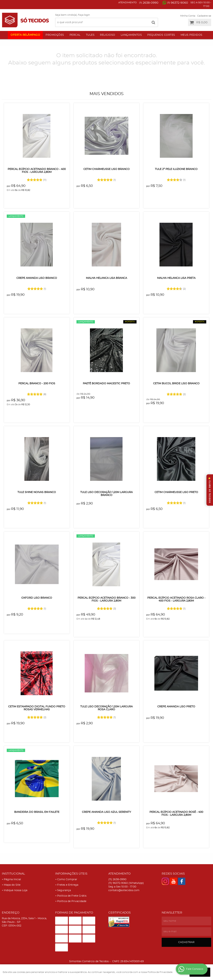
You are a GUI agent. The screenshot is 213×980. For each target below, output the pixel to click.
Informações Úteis (71, 874)
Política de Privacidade (72, 901)
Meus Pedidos (192, 35)
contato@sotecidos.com (124, 890)
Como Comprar (67, 879)
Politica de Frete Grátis (72, 896)
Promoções (55, 35)
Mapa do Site (12, 885)
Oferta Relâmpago (25, 35)
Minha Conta (188, 16)
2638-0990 (149, 3)
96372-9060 (178, 3)
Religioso (108, 35)
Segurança (64, 890)
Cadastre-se (204, 16)
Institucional (13, 874)
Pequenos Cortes (161, 35)
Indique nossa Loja (16, 890)
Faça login (84, 15)
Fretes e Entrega (68, 885)
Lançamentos (131, 35)
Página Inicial (12, 879)
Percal (75, 35)
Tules (90, 35)
